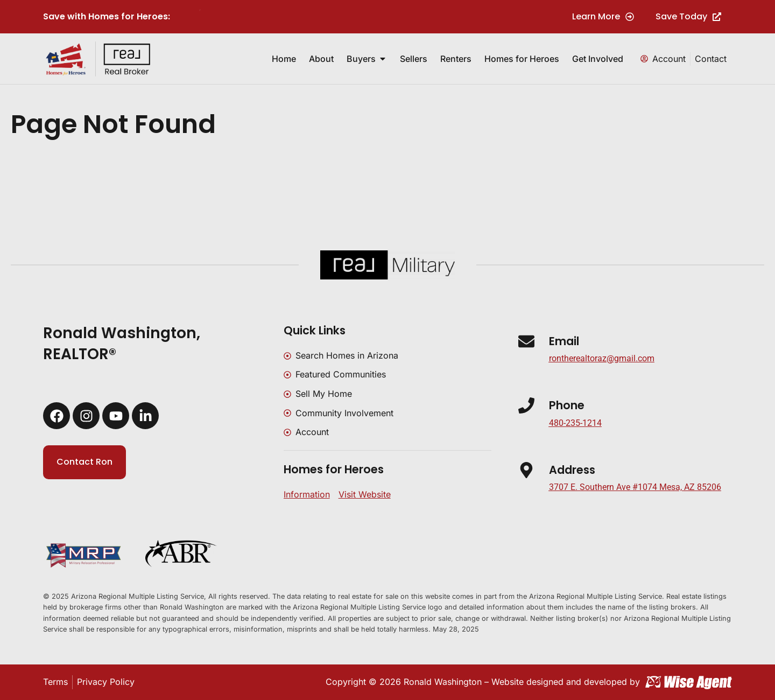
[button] (635, 487)
